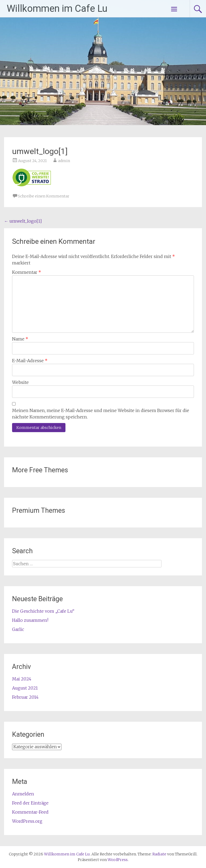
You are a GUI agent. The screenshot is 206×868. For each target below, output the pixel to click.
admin (64, 161)
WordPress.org (27, 821)
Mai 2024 (22, 679)
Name (20, 339)
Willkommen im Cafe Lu (57, 9)
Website (20, 382)
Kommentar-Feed (30, 812)
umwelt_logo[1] (23, 221)
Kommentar (27, 272)
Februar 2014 (25, 697)
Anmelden (23, 794)
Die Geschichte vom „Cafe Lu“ (43, 611)
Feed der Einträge (30, 803)
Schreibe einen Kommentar (44, 196)
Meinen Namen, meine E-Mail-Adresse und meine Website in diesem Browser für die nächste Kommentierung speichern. (101, 414)
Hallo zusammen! (30, 620)
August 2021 (25, 688)
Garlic (18, 629)
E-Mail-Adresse (30, 361)
